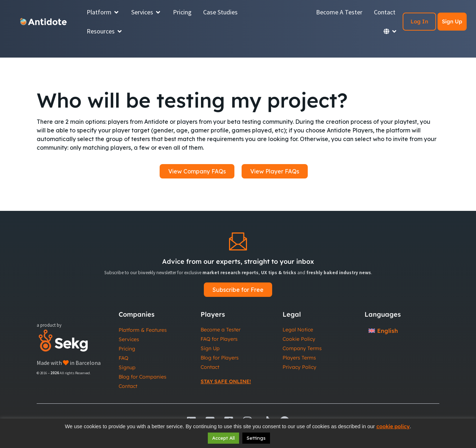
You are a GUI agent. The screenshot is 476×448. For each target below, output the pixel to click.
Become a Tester (221, 330)
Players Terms (299, 358)
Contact (128, 386)
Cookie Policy (299, 339)
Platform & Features (143, 330)
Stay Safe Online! (226, 381)
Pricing (127, 349)
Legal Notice (298, 330)
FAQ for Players (219, 339)
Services (129, 339)
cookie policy (393, 426)
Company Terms (302, 348)
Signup (127, 367)
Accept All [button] (223, 438)
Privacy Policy (299, 367)
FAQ (123, 358)
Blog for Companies (143, 377)
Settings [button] (256, 438)
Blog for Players (220, 358)
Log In (419, 21)
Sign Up (452, 21)
